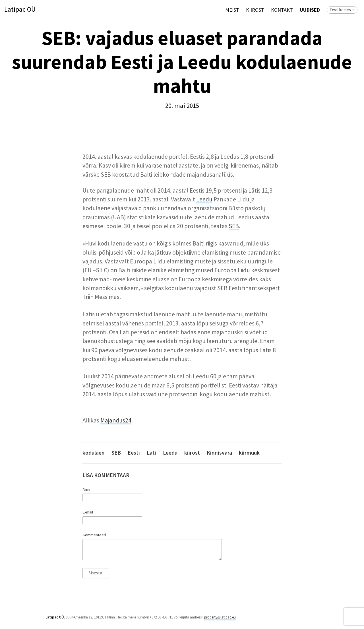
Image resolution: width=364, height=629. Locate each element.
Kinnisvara (219, 453)
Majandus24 (116, 420)
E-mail (88, 512)
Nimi (86, 489)
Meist (232, 10)
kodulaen (94, 453)
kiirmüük (249, 453)
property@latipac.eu (220, 617)
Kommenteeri (94, 535)
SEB (234, 226)
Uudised (310, 10)
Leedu (204, 199)
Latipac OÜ (20, 10)
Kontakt (282, 10)
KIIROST (255, 10)
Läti (151, 453)
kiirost (192, 453)
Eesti (134, 453)
